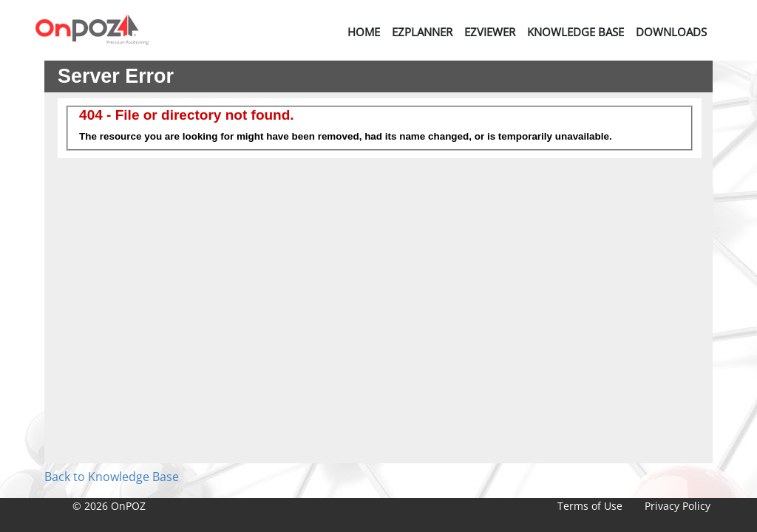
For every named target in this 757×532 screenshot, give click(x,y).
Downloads (671, 32)
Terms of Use (590, 506)
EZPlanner (422, 32)
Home (364, 32)
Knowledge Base (576, 32)
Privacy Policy (678, 506)
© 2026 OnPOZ (109, 506)
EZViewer (490, 32)
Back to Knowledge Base (112, 477)
